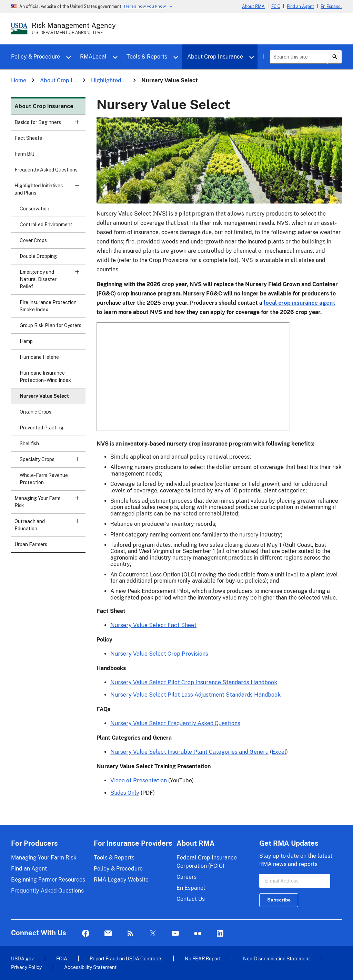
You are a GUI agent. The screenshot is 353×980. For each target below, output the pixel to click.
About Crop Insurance (215, 57)
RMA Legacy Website (121, 880)
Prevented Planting (42, 428)
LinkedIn (220, 934)
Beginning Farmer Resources (48, 880)
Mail (108, 934)
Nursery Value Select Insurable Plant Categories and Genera (189, 752)
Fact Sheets (28, 138)
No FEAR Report (203, 958)
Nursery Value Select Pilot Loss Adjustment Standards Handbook (195, 695)
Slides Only (125, 793)
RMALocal (93, 57)
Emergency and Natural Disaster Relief (53, 279)
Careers (186, 877)
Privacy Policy (26, 967)
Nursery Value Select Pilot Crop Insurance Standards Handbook (194, 682)
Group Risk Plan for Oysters (51, 325)
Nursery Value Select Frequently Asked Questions (175, 723)
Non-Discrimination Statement (276, 958)
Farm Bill (24, 154)
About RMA (253, 7)
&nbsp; (193, 377)
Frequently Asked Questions (46, 170)
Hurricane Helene (39, 357)
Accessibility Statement (90, 967)
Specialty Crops (53, 462)
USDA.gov (22, 958)
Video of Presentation (139, 780)
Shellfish (29, 444)
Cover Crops (33, 240)
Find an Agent (300, 7)
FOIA (62, 958)
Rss (130, 934)
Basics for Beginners (50, 124)
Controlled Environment (46, 225)
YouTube (175, 934)
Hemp (26, 341)
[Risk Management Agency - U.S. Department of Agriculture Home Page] (74, 29)
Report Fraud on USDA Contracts (126, 958)
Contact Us (191, 899)
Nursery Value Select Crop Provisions (159, 654)
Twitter (153, 934)
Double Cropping (38, 256)
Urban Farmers (31, 544)
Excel (279, 752)
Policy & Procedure (36, 57)
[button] (77, 122)
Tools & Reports (147, 57)
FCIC (276, 7)
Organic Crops (36, 412)
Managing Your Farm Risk (50, 504)
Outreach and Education (50, 527)
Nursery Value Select (44, 396)
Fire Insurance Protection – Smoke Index (49, 306)
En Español (331, 7)
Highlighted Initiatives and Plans (50, 191)
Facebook (86, 934)
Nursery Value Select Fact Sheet (153, 625)
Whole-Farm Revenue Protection (44, 479)
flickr (198, 934)
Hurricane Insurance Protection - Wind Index (45, 377)
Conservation (34, 209)
